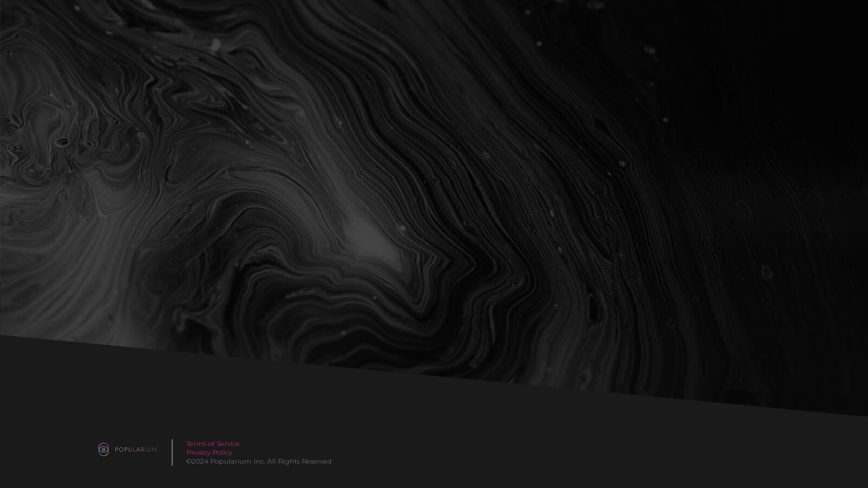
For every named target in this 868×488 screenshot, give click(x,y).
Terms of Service (213, 444)
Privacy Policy (209, 452)
